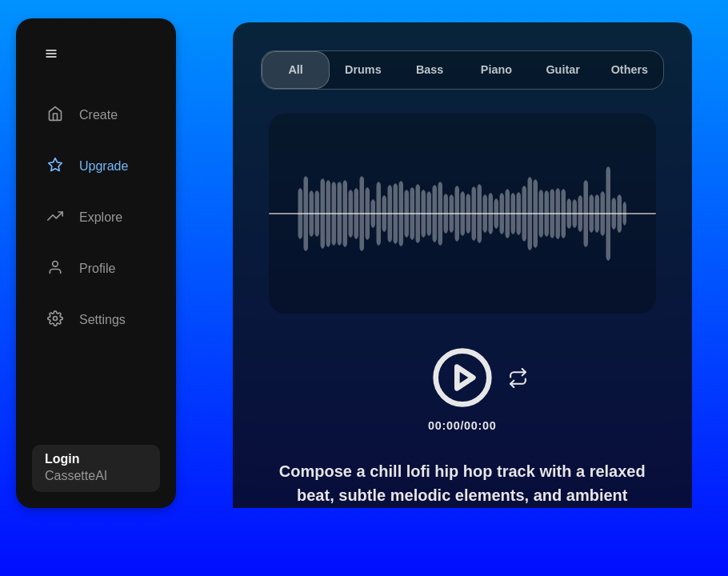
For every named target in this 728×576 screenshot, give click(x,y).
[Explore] (96, 218)
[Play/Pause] (462, 378)
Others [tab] (630, 70)
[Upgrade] (96, 166)
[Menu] (51, 54)
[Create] (96, 115)
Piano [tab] (496, 70)
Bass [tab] (430, 70)
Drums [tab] (363, 70)
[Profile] (96, 269)
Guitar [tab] (562, 70)
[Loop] (518, 378)
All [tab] (295, 70)
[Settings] (96, 320)
